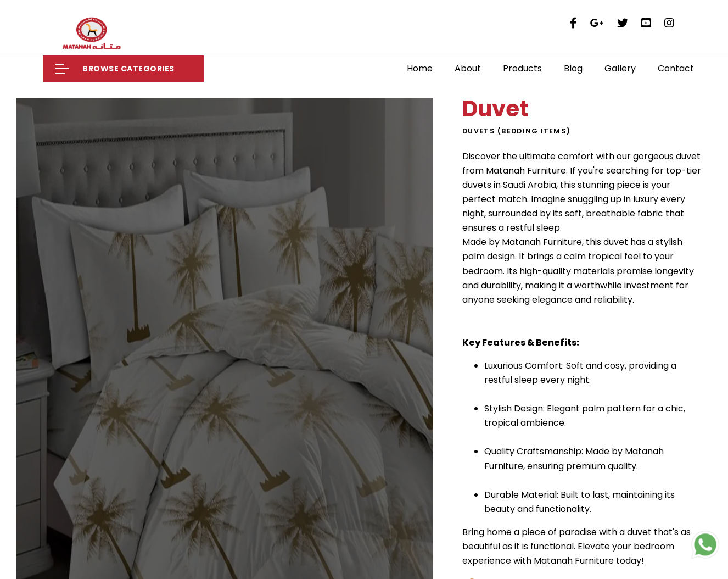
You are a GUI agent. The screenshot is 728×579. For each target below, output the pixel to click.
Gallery (620, 68)
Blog (573, 68)
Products (522, 68)
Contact (676, 68)
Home (420, 68)
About (468, 68)
